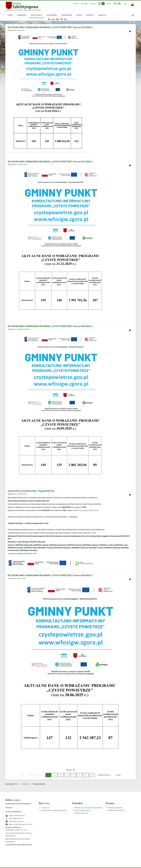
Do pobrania (45, 808)
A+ (86, 4)
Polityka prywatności (115, 808)
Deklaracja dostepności (116, 810)
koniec (118, 775)
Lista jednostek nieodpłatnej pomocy (54, 810)
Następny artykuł (104, 775)
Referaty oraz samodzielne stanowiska (88, 808)
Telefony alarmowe (81, 813)
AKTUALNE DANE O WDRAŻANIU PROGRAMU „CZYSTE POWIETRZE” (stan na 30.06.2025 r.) (50, 575)
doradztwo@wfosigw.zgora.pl (88, 510)
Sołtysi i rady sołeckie (82, 810)
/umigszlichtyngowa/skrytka (23, 824)
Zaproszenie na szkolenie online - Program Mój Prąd (31, 491)
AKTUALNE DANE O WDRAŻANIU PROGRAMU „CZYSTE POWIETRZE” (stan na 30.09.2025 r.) (50, 326)
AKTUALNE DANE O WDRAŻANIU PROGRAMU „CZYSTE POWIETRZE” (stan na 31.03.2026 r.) (50, 27)
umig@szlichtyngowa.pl (17, 821)
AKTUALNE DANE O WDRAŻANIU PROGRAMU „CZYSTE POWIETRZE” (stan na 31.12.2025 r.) (50, 162)
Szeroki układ (119, 3)
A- (82, 4)
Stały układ (115, 3)
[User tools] (131, 31)
